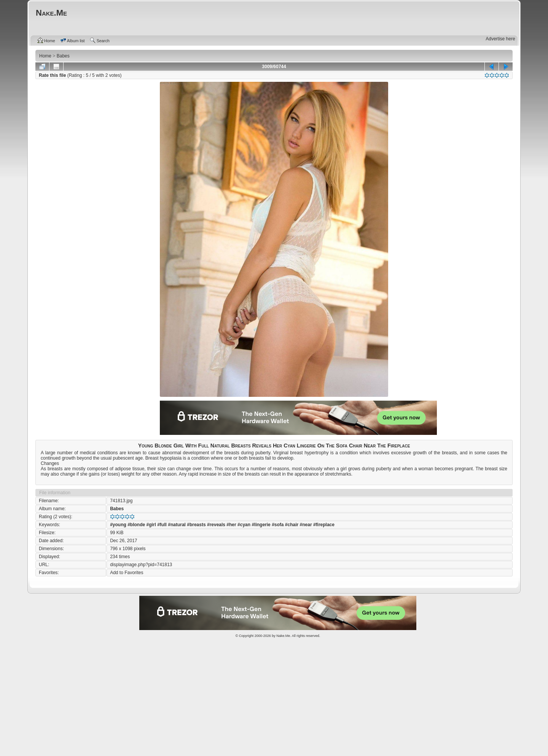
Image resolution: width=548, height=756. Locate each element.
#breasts (196, 525)
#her (231, 525)
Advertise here (500, 39)
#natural (177, 525)
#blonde (136, 525)
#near (306, 525)
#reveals (216, 525)
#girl (151, 525)
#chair (292, 525)
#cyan (244, 525)
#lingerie (261, 525)
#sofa (278, 525)
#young (118, 525)
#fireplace (324, 525)
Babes (117, 509)
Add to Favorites (127, 573)
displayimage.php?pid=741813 (141, 565)
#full (162, 525)
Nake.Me (283, 636)
